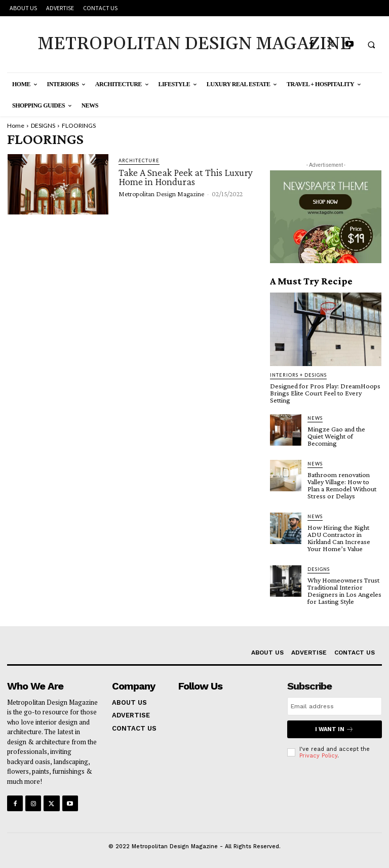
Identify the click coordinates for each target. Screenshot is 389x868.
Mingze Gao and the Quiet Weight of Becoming (336, 436)
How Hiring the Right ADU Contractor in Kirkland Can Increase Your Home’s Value (339, 538)
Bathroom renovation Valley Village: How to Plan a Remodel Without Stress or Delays (342, 485)
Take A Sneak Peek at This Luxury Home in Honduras (186, 177)
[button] (371, 45)
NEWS (315, 418)
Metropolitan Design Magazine (161, 194)
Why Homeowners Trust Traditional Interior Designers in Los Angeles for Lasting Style (344, 591)
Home (16, 125)
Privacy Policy (318, 756)
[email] (335, 706)
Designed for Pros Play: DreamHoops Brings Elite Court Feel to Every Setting (325, 393)
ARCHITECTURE (139, 160)
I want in (334, 729)
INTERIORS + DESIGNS (298, 375)
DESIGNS (43, 125)
